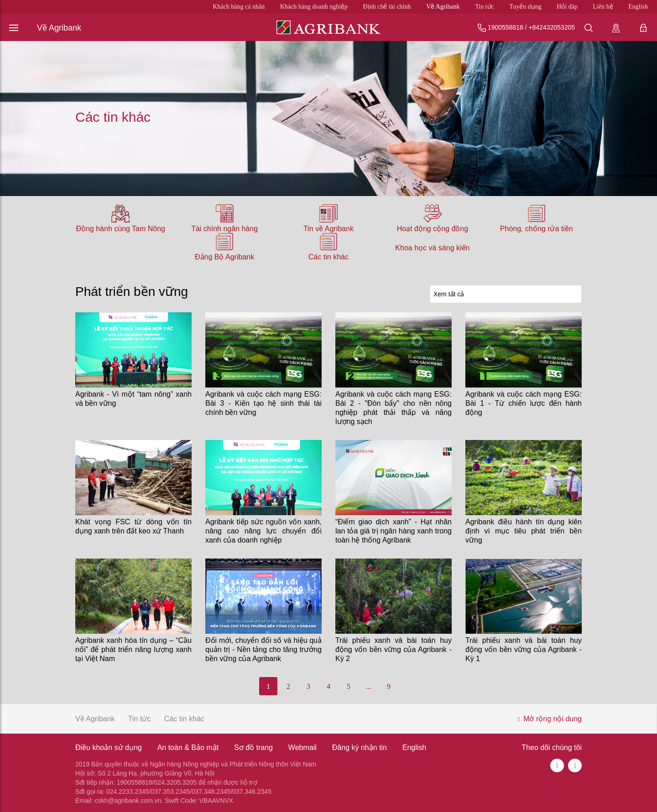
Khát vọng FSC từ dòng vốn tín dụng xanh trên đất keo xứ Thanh (133, 526)
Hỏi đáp (567, 7)
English (638, 7)
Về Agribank (443, 7)
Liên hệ (603, 7)
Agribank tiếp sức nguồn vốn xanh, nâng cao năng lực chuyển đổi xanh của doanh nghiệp (263, 531)
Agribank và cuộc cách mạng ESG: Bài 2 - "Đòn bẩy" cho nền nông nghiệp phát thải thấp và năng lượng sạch (394, 408)
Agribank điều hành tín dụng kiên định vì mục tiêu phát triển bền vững (524, 531)
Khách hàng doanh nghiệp (314, 7)
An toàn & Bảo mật (188, 747)
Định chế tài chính (387, 7)
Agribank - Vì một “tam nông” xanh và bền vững (133, 399)
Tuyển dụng (525, 7)
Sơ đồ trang (253, 747)
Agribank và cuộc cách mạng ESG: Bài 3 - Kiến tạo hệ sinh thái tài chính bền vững (263, 403)
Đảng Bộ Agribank (224, 257)
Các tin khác (328, 257)
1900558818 (506, 27)
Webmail (302, 747)
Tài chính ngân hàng (224, 229)
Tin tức (485, 7)
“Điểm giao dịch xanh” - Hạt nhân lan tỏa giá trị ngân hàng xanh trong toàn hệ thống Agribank (394, 531)
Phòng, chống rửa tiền (537, 229)
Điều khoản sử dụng (109, 747)
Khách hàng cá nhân (239, 7)
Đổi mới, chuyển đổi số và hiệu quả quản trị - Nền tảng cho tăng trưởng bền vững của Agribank (263, 649)
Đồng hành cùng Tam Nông (120, 229)
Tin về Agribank (328, 229)
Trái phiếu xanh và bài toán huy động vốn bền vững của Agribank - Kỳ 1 (524, 649)
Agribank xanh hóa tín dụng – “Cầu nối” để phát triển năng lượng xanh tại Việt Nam (133, 649)
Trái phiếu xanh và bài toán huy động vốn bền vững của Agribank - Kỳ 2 (394, 649)
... (369, 686)
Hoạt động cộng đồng (433, 229)
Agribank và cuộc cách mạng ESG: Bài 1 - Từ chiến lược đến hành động (524, 403)
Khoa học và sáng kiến (432, 248)
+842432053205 (552, 27)
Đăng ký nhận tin (360, 747)
